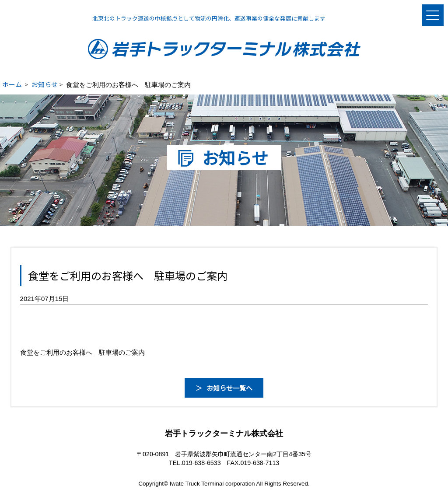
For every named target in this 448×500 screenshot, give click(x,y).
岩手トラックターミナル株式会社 (224, 49)
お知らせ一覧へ (229, 388)
